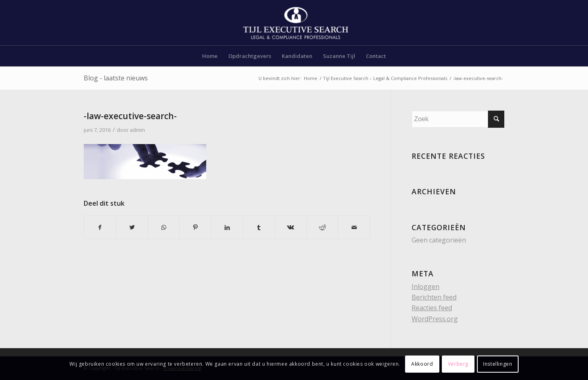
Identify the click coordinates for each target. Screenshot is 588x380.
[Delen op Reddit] (322, 227)
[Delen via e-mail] (354, 227)
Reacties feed (432, 308)
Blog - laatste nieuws (116, 78)
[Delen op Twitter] (132, 227)
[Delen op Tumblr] (259, 227)
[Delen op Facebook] (100, 227)
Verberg (458, 364)
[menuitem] (210, 56)
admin (137, 130)
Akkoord (422, 364)
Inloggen (425, 287)
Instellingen (498, 364)
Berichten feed (434, 297)
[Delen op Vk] (291, 227)
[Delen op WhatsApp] (164, 227)
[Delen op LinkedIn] (227, 227)
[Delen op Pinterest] (195, 227)
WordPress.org (435, 319)
